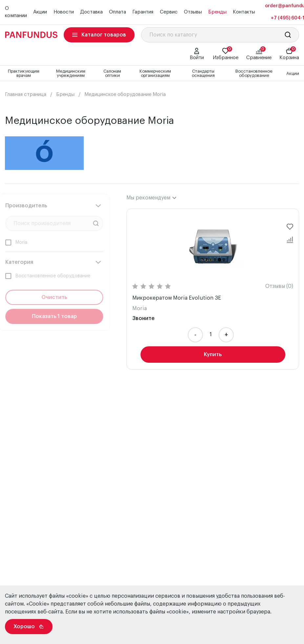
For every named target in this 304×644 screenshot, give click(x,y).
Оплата (118, 12)
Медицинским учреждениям (71, 73)
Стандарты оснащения (203, 73)
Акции (40, 12)
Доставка (91, 12)
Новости (64, 12)
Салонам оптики (112, 73)
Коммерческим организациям (155, 73)
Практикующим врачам (24, 73)
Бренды (217, 12)
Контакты (244, 12)
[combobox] (151, 198)
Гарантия (143, 12)
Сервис (169, 12)
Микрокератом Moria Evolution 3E (177, 298)
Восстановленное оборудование (254, 73)
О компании (16, 12)
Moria (140, 309)
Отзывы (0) (279, 286)
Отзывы (193, 12)
